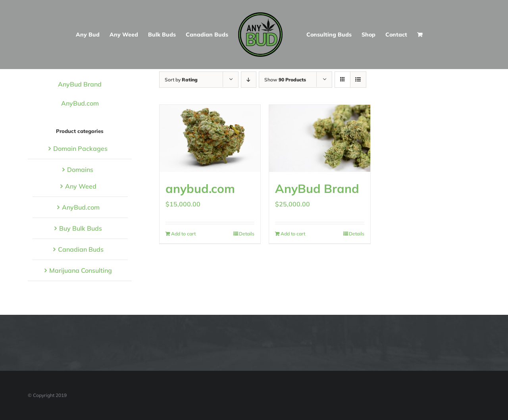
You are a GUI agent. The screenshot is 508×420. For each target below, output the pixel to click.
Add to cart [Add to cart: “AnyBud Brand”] (293, 234)
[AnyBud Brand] (319, 138)
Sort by (181, 80)
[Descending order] (249, 80)
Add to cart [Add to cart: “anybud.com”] (183, 234)
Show (285, 80)
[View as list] (358, 80)
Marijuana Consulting (81, 270)
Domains (80, 170)
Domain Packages (80, 148)
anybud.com (200, 189)
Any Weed (81, 186)
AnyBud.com (80, 103)
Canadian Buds (81, 249)
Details (247, 234)
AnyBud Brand (317, 189)
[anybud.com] (210, 138)
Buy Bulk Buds (81, 228)
